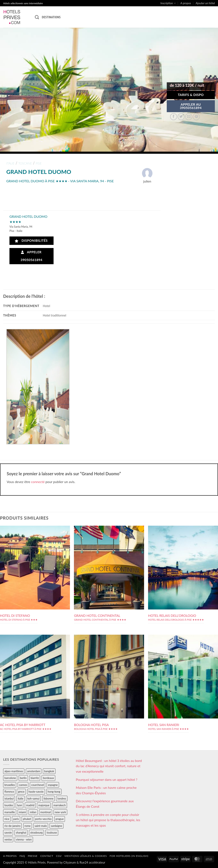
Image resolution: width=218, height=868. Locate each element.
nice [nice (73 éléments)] (7, 819)
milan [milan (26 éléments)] (33, 812)
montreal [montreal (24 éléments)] (46, 812)
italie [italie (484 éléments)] (20, 798)
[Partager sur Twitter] (181, 117)
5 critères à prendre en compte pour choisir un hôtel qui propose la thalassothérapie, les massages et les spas (108, 820)
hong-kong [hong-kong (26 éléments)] (54, 792)
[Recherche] (37, 17)
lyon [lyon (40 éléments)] (20, 805)
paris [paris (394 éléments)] (16, 819)
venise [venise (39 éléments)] (8, 839)
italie (10, 163)
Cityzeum (70, 862)
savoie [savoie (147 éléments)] (8, 833)
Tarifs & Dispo (191, 95)
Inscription (168, 3)
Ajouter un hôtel (205, 3)
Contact (47, 856)
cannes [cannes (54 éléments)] (23, 785)
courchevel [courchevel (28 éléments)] (37, 785)
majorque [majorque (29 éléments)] (44, 805)
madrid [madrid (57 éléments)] (30, 805)
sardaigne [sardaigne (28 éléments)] (56, 826)
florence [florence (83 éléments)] (9, 792)
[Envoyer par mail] (189, 117)
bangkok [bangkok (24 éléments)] (49, 771)
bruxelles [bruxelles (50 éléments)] (10, 785)
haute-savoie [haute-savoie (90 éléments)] (36, 792)
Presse (33, 856)
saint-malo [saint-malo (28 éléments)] (41, 826)
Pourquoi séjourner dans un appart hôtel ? (107, 779)
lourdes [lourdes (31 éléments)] (9, 805)
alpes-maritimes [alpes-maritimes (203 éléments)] (14, 771)
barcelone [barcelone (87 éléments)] (10, 778)
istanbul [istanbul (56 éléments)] (9, 798)
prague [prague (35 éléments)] (60, 819)
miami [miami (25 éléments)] (22, 812)
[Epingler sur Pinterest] (196, 117)
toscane (25, 163)
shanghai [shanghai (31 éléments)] (21, 833)
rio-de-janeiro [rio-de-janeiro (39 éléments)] (12, 826)
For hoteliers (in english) (129, 856)
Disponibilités (31, 241)
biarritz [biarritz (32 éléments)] (35, 778)
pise (39, 163)
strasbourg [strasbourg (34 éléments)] (36, 833)
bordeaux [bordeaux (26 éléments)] (48, 778)
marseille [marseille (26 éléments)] (10, 812)
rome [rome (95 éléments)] (28, 826)
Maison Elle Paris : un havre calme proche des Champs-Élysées (106, 790)
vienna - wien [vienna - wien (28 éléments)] (24, 839)
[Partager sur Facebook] (174, 117)
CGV (59, 856)
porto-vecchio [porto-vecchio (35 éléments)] (43, 819)
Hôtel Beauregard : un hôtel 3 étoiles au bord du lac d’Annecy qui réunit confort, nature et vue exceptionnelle (109, 766)
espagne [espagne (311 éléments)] (53, 785)
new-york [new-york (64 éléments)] (60, 812)
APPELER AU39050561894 (191, 106)
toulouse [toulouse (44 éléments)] (52, 833)
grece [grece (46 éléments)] (21, 792)
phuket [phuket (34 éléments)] (27, 819)
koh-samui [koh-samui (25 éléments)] (33, 798)
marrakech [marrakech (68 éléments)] (60, 805)
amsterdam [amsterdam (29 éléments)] (34, 771)
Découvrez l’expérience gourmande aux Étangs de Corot (105, 804)
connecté (38, 482)
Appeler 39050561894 (32, 256)
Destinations (51, 17)
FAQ (22, 856)
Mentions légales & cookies (86, 856)
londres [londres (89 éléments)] (62, 798)
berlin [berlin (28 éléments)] (23, 778)
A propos (186, 3)
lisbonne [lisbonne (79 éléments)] (48, 798)
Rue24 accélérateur (92, 862)
